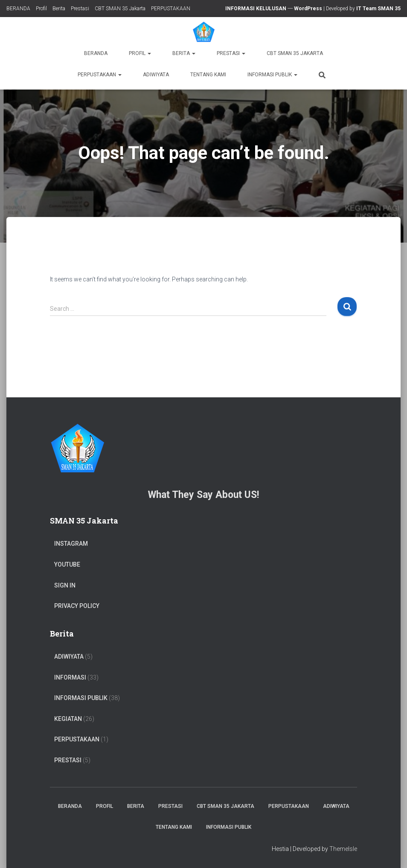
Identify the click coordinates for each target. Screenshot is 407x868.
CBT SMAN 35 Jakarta (120, 9)
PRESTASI (68, 760)
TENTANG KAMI (208, 75)
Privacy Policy (77, 606)
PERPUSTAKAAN (171, 9)
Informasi (70, 677)
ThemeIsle (343, 849)
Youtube (67, 564)
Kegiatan (68, 719)
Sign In (65, 585)
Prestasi (80, 9)
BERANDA (18, 9)
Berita (59, 9)
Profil (41, 9)
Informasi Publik (272, 75)
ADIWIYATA (156, 75)
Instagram (71, 544)
